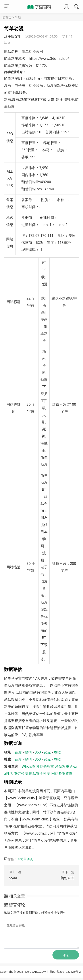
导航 (18, 17)
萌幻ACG (67, 878)
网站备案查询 (62, 773)
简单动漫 (27, 859)
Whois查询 (30, 766)
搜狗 (28, 752)
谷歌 (57, 752)
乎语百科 (12, 36)
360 (38, 752)
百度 (18, 752)
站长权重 (47, 766)
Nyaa (13, 878)
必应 (47, 752)
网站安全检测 (40, 773)
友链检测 (21, 773)
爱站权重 (62, 766)
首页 (8, 17)
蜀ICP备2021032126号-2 (65, 972)
